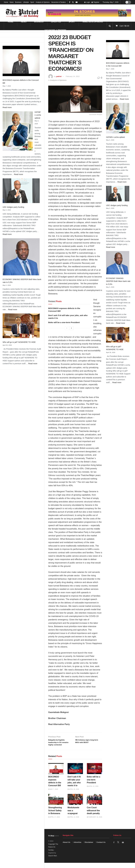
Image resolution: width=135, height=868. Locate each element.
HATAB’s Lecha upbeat (38, 115)
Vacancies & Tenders (58, 2)
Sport (32, 2)
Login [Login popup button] (87, 2)
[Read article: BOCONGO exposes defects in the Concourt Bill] (56, 774)
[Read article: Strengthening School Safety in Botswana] (56, 805)
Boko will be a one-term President (64, 322)
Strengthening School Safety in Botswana (55, 816)
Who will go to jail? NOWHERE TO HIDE (19, 342)
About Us (67, 847)
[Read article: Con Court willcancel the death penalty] (95, 805)
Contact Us (101, 847)
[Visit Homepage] (22, 13)
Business (18, 2)
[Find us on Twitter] (118, 848)
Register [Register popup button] (95, 2)
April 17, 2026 (54, 822)
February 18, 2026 (94, 822)
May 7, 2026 (53, 794)
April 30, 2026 (73, 794)
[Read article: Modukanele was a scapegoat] (75, 805)
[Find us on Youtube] (123, 848)
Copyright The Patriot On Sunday (53, 852)
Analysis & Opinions (43, 2)
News (12, 2)
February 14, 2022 (73, 76)
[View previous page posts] (67, 328)
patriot (59, 76)
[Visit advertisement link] (88, 13)
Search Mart (52, 861)
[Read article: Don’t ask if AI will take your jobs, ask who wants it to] (75, 774)
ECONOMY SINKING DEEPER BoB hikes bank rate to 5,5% (118, 281)
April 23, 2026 (93, 791)
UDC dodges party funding (13, 207)
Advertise (77, 847)
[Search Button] (110, 26)
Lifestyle (26, 2)
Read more (7, 107)
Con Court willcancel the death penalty (93, 816)
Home (6, 2)
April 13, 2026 (73, 822)
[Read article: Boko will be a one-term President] (95, 774)
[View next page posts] (71, 328)
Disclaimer (89, 847)
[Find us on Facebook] (114, 848)
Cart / (124, 26)
